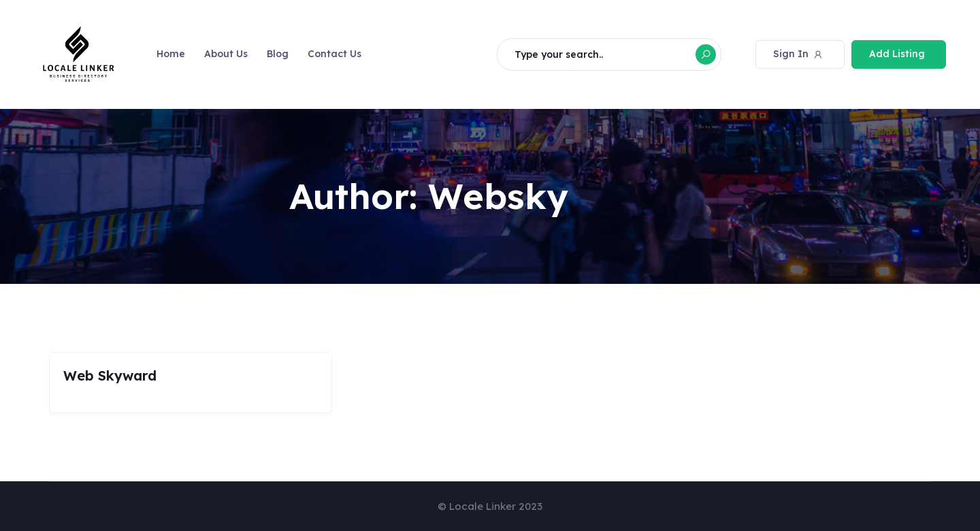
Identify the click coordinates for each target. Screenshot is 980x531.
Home (171, 54)
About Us (226, 54)
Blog (278, 54)
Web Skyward (110, 375)
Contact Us (334, 54)
